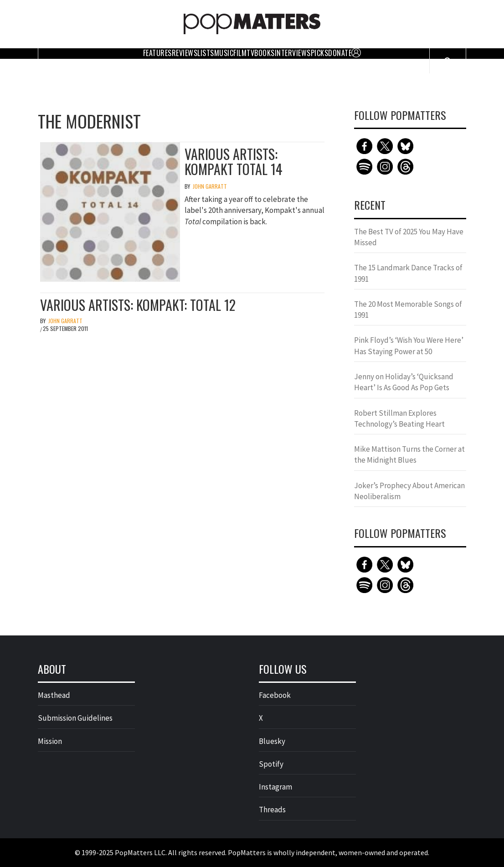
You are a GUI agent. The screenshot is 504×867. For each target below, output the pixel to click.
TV (250, 53)
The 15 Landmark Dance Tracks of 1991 (408, 273)
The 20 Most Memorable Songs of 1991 (408, 310)
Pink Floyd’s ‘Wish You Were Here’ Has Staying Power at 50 (409, 346)
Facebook (275, 695)
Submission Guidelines (75, 718)
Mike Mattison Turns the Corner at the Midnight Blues (409, 454)
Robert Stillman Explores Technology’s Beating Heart (399, 418)
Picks (320, 53)
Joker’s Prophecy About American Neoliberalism (409, 491)
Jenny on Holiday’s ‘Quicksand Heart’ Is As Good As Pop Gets (404, 382)
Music (224, 53)
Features (157, 53)
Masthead (54, 695)
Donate (340, 53)
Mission (50, 741)
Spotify (271, 764)
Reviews (185, 53)
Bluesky (272, 741)
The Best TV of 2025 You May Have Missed (409, 237)
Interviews (293, 53)
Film (240, 53)
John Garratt (210, 186)
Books (265, 53)
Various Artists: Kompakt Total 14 (234, 161)
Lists (206, 53)
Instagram (275, 787)
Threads (272, 810)
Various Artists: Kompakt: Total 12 (138, 305)
